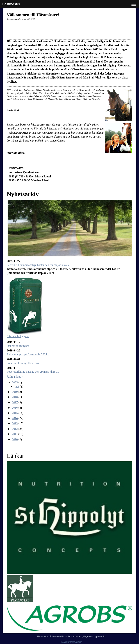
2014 (15, 418)
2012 (15, 429)
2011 (15, 434)
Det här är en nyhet (18, 346)
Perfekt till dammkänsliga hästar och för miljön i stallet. (39, 265)
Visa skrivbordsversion (71, 642)
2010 (15, 439)
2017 (15, 402)
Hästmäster (11, 4)
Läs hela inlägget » (18, 336)
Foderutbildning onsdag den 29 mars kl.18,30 (33, 372)
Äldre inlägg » (15, 377)
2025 (15, 382)
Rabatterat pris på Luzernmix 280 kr (28, 354)
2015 (15, 413)
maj (17, 387)
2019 (15, 392)
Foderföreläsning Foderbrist (23, 363)
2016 (15, 408)
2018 (15, 397)
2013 (15, 423)
